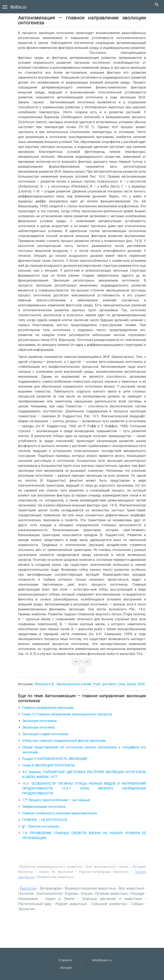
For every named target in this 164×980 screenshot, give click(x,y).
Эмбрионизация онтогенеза (44, 807)
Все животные (132, 888)
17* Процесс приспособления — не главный (56, 800)
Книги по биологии (56, 872)
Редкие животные (71, 904)
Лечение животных (111, 893)
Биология (28, 888)
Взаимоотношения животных (90, 888)
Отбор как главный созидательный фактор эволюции (64, 741)
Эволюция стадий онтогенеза (45, 734)
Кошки (87, 893)
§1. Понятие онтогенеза (41, 826)
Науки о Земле (60, 899)
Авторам (66, 968)
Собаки (137, 904)
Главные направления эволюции (48, 708)
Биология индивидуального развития (51, 867)
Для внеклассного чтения (107, 867)
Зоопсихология (49, 893)
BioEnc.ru (18, 7)
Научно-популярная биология (104, 872)
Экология (26, 909)
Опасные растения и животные (112, 899)
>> (87, 662)
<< (76, 662)
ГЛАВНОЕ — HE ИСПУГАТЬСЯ (45, 820)
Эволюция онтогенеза (40, 721)
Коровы (71, 893)
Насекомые (28, 899)
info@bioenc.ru (102, 960)
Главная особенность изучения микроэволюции (60, 813)
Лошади (137, 893)
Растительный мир (35, 904)
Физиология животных (55, 877)
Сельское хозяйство (109, 904)
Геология (26, 893)
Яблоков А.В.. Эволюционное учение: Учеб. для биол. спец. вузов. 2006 (90, 684)
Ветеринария (51, 888)
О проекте (65, 960)
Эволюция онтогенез (39, 727)
